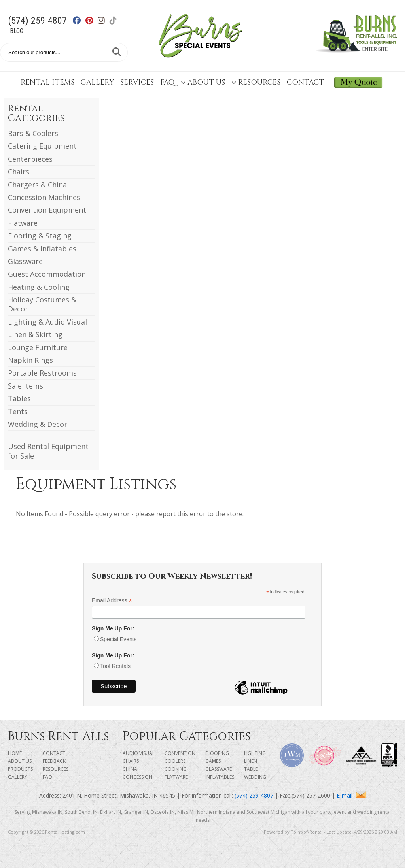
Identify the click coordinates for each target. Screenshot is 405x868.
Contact (305, 82)
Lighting (255, 753)
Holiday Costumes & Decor (42, 304)
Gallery (97, 82)
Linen (251, 761)
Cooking (176, 769)
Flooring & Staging (40, 236)
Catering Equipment (42, 146)
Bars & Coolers (33, 133)
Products (20, 769)
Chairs (19, 172)
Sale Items (26, 386)
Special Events (118, 639)
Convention (180, 753)
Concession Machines (44, 197)
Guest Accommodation (47, 274)
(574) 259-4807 (37, 21)
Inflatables (220, 777)
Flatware (23, 223)
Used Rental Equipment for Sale (48, 451)
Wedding (255, 777)
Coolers (175, 761)
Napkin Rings (30, 360)
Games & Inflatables (42, 249)
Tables (19, 398)
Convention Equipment (47, 210)
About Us (203, 82)
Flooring (217, 753)
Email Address (112, 601)
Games (213, 761)
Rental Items (47, 82)
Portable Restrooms (42, 373)
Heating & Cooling (39, 287)
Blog (17, 31)
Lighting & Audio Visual (47, 322)
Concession (137, 777)
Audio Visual (139, 753)
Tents (18, 411)
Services (137, 82)
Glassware (25, 261)
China (130, 769)
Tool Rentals (115, 666)
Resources (256, 82)
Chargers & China (37, 185)
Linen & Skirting (35, 334)
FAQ (167, 82)
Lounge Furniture (38, 347)
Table (251, 769)
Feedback (54, 761)
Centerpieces (30, 159)
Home (15, 753)
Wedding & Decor (38, 424)
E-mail (351, 795)
